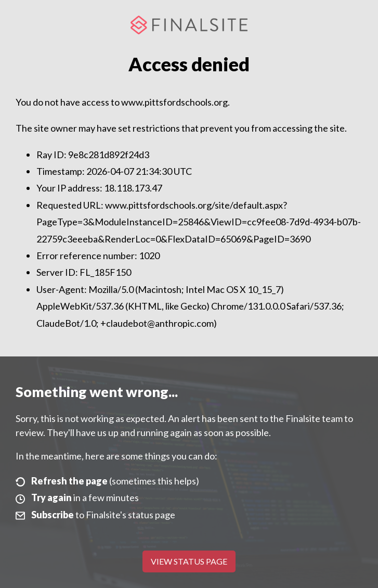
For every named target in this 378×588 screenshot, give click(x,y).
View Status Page (189, 561)
